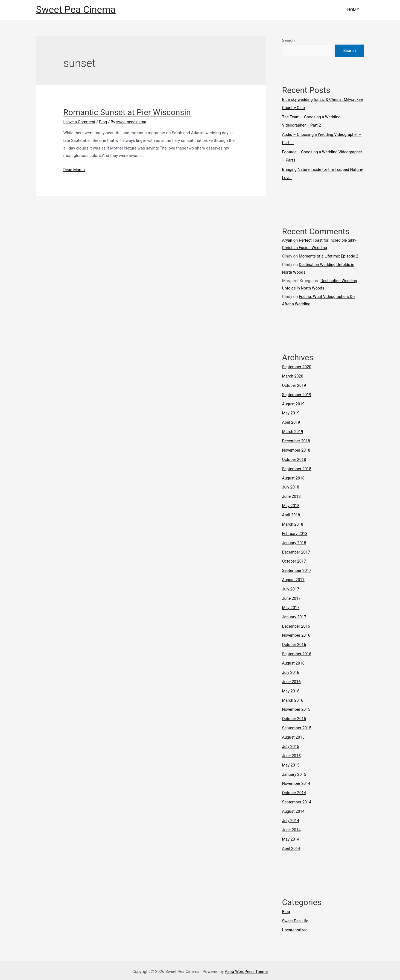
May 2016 (291, 689)
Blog (104, 122)
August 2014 (294, 809)
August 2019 (294, 403)
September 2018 (297, 467)
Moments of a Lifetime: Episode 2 (329, 256)
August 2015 (294, 735)
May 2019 (291, 412)
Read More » (75, 170)
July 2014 (291, 818)
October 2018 (294, 458)
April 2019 (291, 422)
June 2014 (292, 827)
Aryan (287, 240)
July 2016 (291, 671)
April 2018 (291, 514)
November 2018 (297, 449)
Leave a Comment (80, 122)
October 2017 (294, 560)
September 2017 (297, 569)
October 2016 (294, 643)
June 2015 (292, 754)
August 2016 (294, 661)
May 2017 (291, 606)
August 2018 (294, 477)
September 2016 (297, 652)
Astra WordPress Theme (246, 969)
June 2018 (292, 495)
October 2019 (294, 385)
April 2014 (291, 846)
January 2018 (295, 541)
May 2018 (291, 504)
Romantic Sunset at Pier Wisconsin (127, 112)
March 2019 (293, 431)
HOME (354, 10)
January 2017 (295, 615)
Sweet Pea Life (296, 918)
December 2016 (297, 624)
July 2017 (291, 587)
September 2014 (297, 800)
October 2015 (294, 717)
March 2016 (293, 698)
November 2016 (297, 634)
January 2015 (295, 772)
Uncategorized (295, 928)
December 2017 (297, 551)
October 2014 (294, 791)
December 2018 (297, 440)
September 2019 (297, 394)
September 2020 (297, 366)
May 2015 (291, 763)
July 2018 (291, 486)
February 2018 (295, 532)
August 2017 (294, 578)
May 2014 (291, 836)
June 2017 (292, 597)
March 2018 (293, 523)
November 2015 (297, 707)
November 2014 (297, 781)
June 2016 (292, 680)
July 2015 (291, 744)
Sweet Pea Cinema (76, 10)
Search (288, 40)
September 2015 (297, 726)
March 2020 (293, 375)
